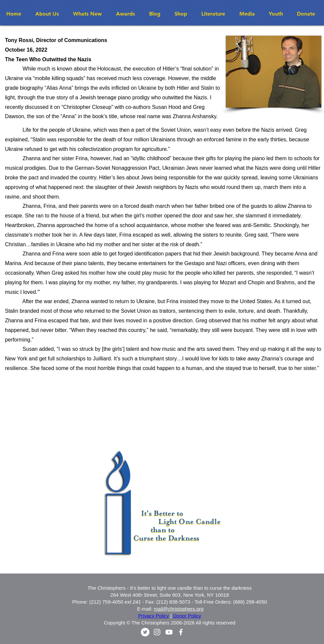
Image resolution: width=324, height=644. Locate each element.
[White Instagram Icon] (157, 632)
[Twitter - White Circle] (145, 632)
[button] (90, 14)
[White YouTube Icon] (169, 632)
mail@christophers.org (179, 609)
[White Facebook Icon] (181, 632)
